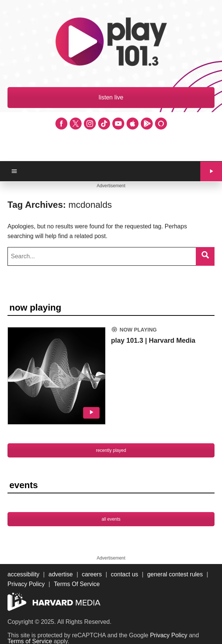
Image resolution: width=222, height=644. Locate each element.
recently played (111, 450)
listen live (111, 97)
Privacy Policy (169, 635)
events (24, 485)
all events (111, 519)
